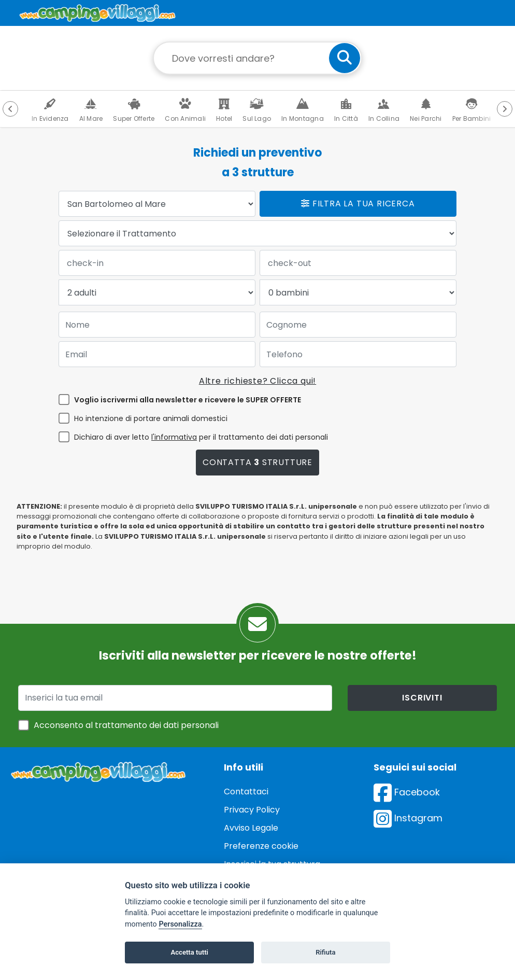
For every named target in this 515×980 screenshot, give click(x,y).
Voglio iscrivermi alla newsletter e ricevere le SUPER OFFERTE (188, 400)
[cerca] (345, 58)
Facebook (407, 792)
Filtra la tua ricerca (358, 204)
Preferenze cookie (261, 846)
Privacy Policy (252, 810)
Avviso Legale (251, 828)
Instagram (408, 818)
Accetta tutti (189, 952)
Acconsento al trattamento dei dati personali (126, 725)
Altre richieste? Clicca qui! (257, 381)
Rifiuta (325, 952)
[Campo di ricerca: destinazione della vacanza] (257, 58)
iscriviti (422, 698)
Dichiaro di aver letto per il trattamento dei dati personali (201, 437)
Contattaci (246, 792)
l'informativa (174, 437)
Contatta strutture (257, 462)
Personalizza (180, 924)
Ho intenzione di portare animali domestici (151, 418)
